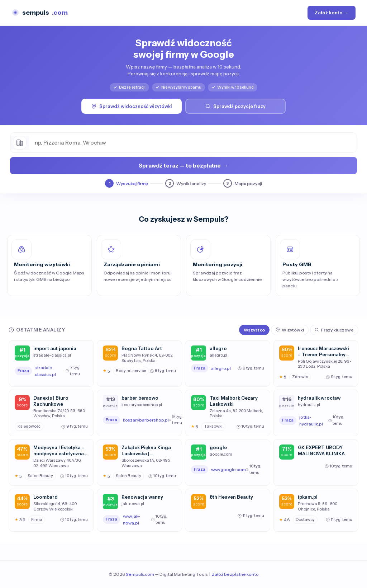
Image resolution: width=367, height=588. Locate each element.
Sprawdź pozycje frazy (235, 106)
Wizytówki (290, 330)
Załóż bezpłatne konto (235, 574)
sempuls (40, 13)
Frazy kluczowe (334, 330)
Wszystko (254, 330)
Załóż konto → (332, 13)
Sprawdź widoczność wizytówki (132, 106)
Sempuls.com (140, 574)
